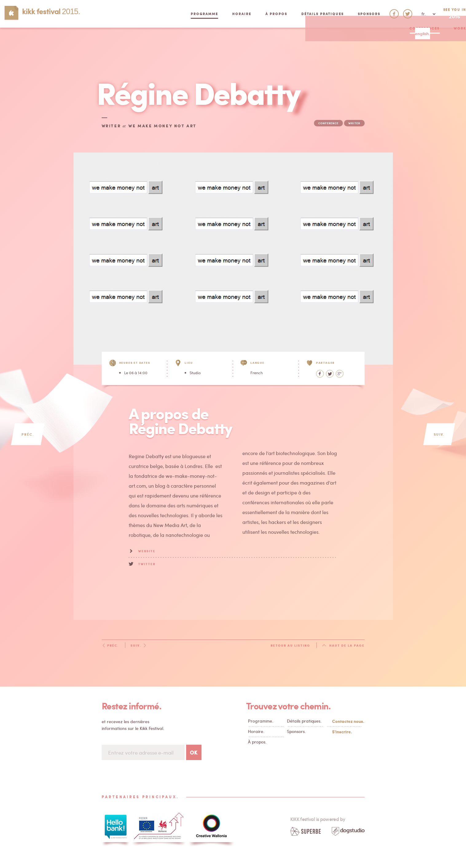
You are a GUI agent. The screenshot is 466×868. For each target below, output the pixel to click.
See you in (442, 14)
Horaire (216, 14)
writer (354, 123)
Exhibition (202, 41)
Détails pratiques (297, 14)
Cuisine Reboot (326, 41)
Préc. (110, 645)
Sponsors (343, 14)
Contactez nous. (347, 721)
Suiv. (139, 645)
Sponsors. (296, 731)
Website (147, 551)
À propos (251, 14)
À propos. (257, 742)
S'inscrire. (342, 731)
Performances (277, 41)
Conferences (119, 41)
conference (328, 123)
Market (237, 41)
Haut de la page (343, 645)
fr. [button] (403, 14)
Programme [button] (179, 14)
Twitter (147, 564)
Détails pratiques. (304, 721)
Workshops (162, 41)
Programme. (261, 721)
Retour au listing (290, 645)
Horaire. (256, 731)
